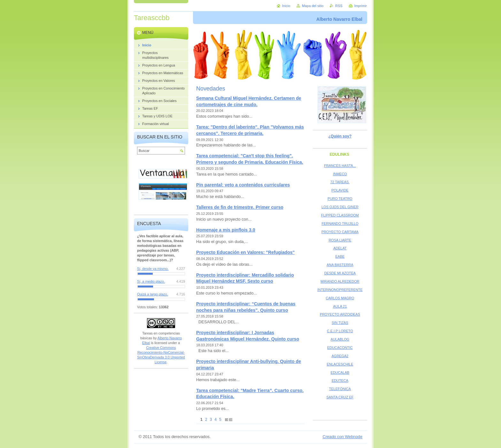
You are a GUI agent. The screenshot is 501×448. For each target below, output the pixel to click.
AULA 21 (340, 306)
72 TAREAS (340, 182)
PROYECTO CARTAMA (340, 232)
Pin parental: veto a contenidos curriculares (243, 185)
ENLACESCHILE (340, 364)
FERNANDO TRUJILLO (340, 224)
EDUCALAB (340, 373)
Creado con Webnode (343, 437)
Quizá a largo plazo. (153, 294)
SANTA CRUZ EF (340, 397)
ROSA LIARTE (340, 240)
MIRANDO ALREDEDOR (340, 281)
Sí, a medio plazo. (151, 281)
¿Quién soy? (340, 136)
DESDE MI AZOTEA (340, 273)
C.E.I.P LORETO (340, 331)
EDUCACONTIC (340, 348)
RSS (339, 6)
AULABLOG (340, 339)
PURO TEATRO (340, 199)
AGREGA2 (340, 356)
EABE (340, 256)
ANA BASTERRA (340, 265)
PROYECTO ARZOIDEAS (340, 314)
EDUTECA (340, 381)
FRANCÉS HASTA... (340, 166)
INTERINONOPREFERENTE (340, 290)
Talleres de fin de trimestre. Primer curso (240, 207)
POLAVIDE (340, 190)
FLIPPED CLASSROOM (340, 215)
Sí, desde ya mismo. (153, 269)
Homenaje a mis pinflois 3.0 (226, 230)
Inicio (286, 6)
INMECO (340, 174)
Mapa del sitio (313, 6)
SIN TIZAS (340, 323)
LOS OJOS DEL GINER (340, 207)
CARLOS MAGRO (340, 298)
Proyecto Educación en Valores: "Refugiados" (245, 252)
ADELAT (340, 248)
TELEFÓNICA (340, 389)
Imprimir (361, 6)
